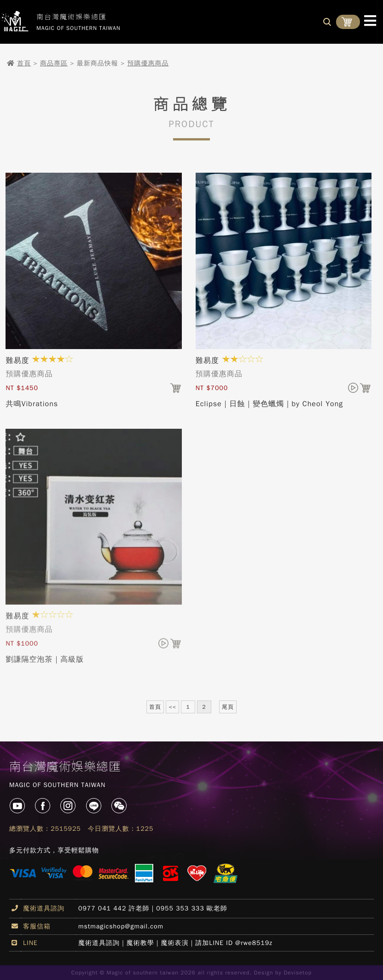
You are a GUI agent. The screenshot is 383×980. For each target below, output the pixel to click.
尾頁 (228, 707)
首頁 (24, 63)
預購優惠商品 (148, 63)
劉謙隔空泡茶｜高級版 (45, 663)
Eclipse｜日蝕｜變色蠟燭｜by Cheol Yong (270, 404)
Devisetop (298, 973)
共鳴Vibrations (32, 404)
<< (172, 707)
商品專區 (54, 63)
